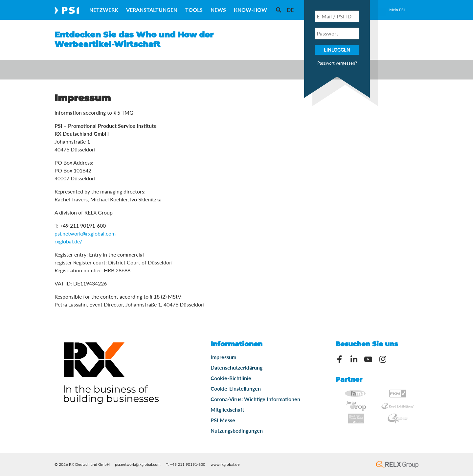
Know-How (250, 10)
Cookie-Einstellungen (236, 388)
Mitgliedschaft (227, 409)
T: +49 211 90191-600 (186, 464)
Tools (194, 10)
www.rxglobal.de (225, 464)
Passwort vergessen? (337, 63)
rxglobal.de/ (68, 241)
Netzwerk (104, 10)
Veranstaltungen (152, 10)
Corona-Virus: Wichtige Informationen (255, 399)
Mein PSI (397, 10)
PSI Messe (223, 420)
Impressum (223, 357)
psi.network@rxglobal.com (85, 233)
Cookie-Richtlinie (231, 378)
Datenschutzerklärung (236, 367)
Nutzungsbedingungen (237, 431)
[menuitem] (290, 10)
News (218, 10)
